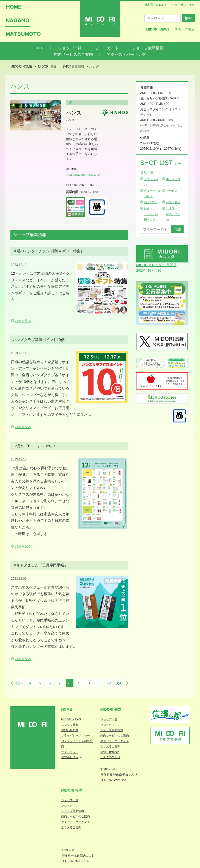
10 (89, 683)
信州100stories (110, 752)
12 (109, 683)
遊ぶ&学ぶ (151, 202)
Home (67, 709)
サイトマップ (70, 752)
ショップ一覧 (70, 48)
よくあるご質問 (110, 746)
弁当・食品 (173, 202)
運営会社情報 (70, 757)
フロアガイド (107, 48)
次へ (119, 683)
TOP (40, 48)
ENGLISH (162, 5)
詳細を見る (23, 321)
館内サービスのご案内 (73, 54)
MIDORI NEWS (71, 719)
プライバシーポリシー (76, 735)
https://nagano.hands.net (83, 175)
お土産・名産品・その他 (173, 214)
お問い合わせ (70, 730)
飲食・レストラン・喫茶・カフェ (151, 214)
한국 (174, 5)
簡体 (192, 5)
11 (99, 683)
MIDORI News (158, 29)
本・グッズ (173, 179)
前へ (20, 683)
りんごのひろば (110, 757)
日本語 (149, 5)
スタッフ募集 (185, 29)
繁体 (183, 5)
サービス (172, 191)
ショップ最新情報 (148, 48)
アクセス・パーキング (126, 54)
